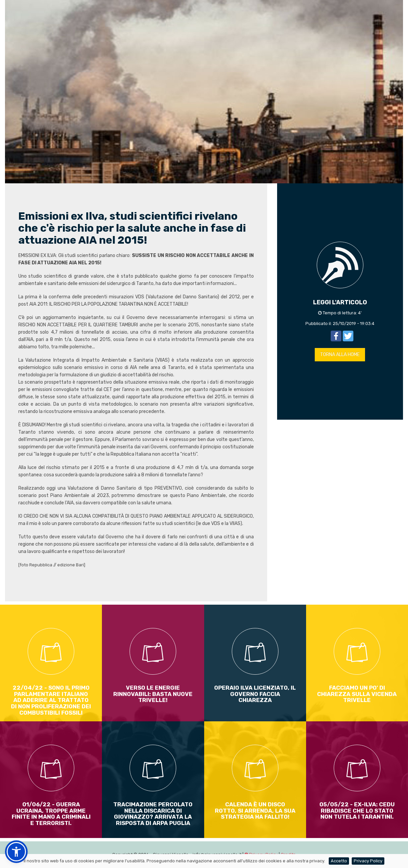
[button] (16, 852)
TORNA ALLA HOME (340, 354)
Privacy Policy (368, 861)
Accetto (339, 861)
